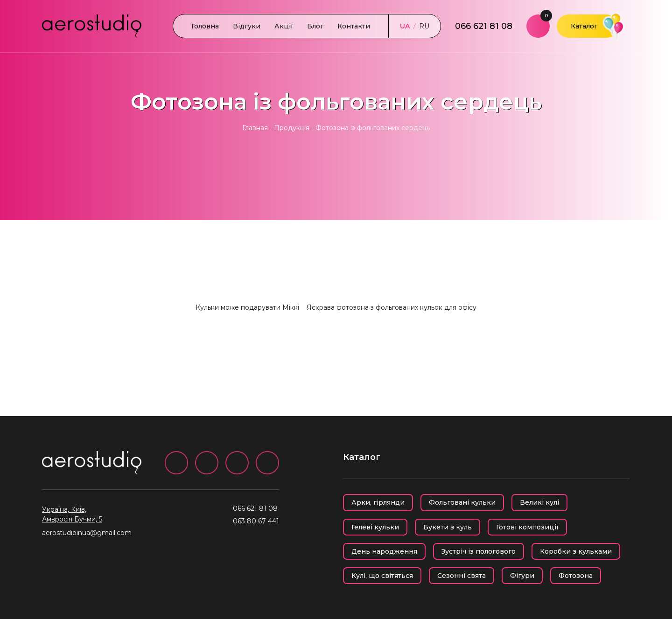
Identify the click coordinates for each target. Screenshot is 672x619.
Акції (284, 26)
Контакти (354, 26)
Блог (315, 26)
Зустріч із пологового (479, 551)
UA (405, 26)
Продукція (292, 128)
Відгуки (247, 26)
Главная (255, 128)
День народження (384, 551)
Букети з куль (448, 527)
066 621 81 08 (484, 26)
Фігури (522, 576)
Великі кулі (539, 502)
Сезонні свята (462, 576)
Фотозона (576, 576)
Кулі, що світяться (382, 576)
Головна (205, 26)
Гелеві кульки (375, 527)
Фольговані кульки (462, 502)
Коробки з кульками (576, 551)
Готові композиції (527, 527)
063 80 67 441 (256, 521)
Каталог (584, 26)
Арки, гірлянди (378, 502)
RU (424, 26)
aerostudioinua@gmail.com (87, 533)
